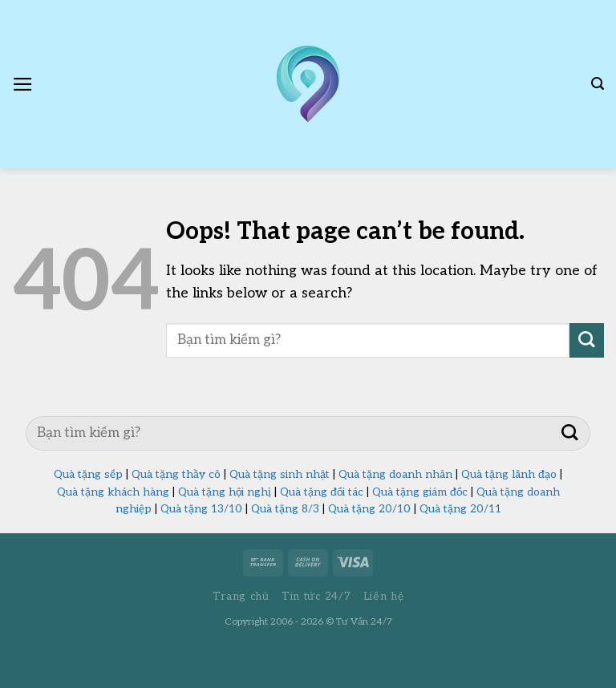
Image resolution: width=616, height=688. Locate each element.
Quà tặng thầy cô (176, 475)
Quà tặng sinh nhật (280, 475)
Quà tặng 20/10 (369, 509)
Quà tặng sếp (88, 475)
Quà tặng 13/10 (201, 509)
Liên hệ (384, 597)
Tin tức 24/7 (316, 597)
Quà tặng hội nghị (225, 492)
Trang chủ (241, 597)
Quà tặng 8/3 (285, 509)
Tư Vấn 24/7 (364, 622)
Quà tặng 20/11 (460, 509)
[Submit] (587, 340)
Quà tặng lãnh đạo (509, 475)
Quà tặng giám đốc (420, 492)
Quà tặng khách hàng (113, 492)
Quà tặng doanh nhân (395, 475)
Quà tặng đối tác (322, 492)
